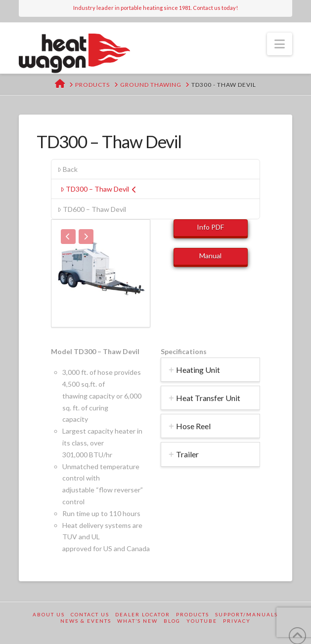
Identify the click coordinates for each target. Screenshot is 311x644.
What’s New (137, 621)
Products (193, 614)
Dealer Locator (143, 614)
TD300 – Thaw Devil (98, 189)
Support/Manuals (246, 614)
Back (67, 169)
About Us (49, 614)
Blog (172, 621)
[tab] (210, 370)
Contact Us (90, 614)
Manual (210, 256)
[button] (280, 44)
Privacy (237, 621)
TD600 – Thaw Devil (92, 209)
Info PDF (210, 227)
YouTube (202, 621)
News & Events (86, 621)
